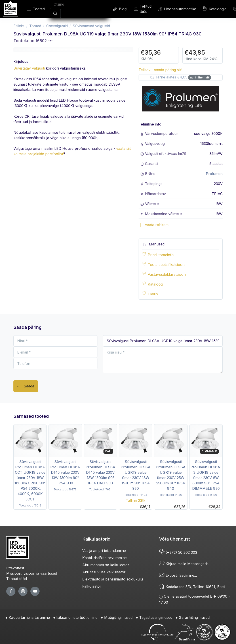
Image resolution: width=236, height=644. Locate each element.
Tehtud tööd (143, 9)
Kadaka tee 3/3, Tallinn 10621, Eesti (192, 587)
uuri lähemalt (199, 77)
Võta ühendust (175, 539)
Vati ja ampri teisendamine (104, 551)
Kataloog (155, 284)
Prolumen (214, 174)
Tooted (36, 9)
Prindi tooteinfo (161, 255)
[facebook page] (11, 591)
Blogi (120, 9)
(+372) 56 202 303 (178, 552)
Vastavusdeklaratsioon (167, 274)
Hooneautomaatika (177, 9)
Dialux (153, 294)
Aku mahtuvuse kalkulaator (106, 565)
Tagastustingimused (156, 617)
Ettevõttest (15, 568)
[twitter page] (23, 591)
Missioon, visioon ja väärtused (32, 573)
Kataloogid (215, 9)
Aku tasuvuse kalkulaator (104, 572)
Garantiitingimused (194, 617)
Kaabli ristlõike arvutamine (104, 558)
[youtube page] (35, 591)
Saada (26, 386)
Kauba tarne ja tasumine (29, 617)
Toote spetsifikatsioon (166, 265)
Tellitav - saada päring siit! (160, 70)
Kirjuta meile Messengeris (184, 564)
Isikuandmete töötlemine (77, 617)
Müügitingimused (118, 617)
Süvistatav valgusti (29, 68)
